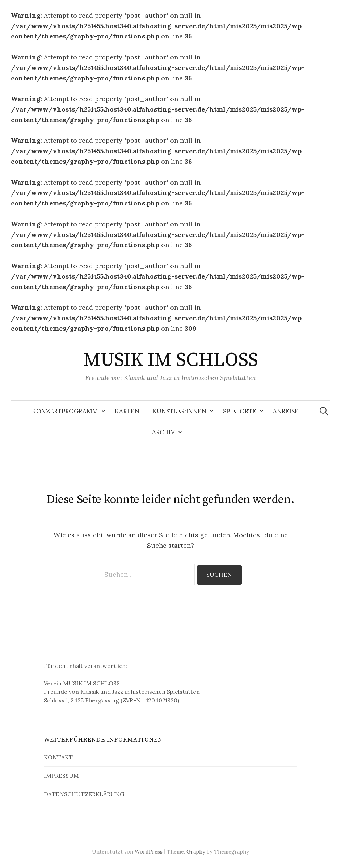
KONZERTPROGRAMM (65, 411)
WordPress (149, 852)
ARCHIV (163, 432)
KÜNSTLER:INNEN (179, 411)
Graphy (196, 852)
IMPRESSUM (61, 776)
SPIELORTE (240, 411)
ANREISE (286, 411)
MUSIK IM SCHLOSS (170, 360)
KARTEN (127, 411)
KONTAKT (58, 757)
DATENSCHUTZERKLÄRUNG (84, 794)
